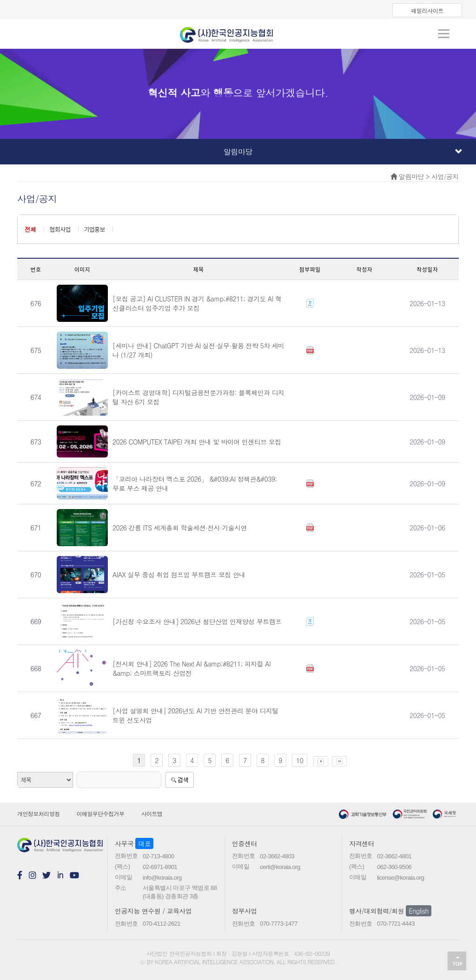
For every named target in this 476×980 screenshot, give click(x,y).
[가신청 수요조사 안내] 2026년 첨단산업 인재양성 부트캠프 (197, 621)
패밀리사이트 (427, 10)
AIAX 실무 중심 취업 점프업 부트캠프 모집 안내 (179, 575)
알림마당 (343, 152)
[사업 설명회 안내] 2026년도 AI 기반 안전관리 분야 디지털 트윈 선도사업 (195, 715)
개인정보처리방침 (39, 813)
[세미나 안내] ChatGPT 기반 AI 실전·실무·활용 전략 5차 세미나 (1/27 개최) (198, 350)
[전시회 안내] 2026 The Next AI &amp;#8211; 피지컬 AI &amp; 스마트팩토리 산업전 (192, 668)
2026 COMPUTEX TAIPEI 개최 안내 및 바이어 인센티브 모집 (197, 442)
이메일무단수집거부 (101, 813)
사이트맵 (152, 813)
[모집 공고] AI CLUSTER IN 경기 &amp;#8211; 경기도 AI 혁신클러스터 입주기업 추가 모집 (197, 303)
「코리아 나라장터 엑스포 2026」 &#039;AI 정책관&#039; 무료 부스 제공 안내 (195, 483)
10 (300, 760)
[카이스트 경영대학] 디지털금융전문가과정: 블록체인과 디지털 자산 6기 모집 (198, 397)
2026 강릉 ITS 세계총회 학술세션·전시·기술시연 (180, 528)
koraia (238, 32)
